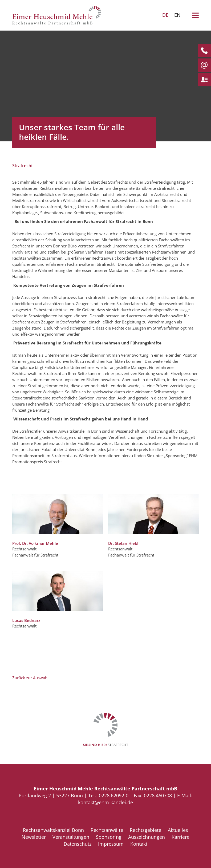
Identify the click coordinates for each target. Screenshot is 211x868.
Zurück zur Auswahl (30, 678)
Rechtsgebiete (145, 830)
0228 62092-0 (114, 795)
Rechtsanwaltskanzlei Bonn (53, 830)
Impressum (111, 844)
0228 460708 (158, 795)
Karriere (180, 837)
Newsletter (34, 837)
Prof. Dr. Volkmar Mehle (35, 543)
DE (165, 15)
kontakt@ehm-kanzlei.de (106, 802)
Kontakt (139, 844)
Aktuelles (178, 830)
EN (177, 15)
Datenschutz (78, 844)
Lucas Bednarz (26, 620)
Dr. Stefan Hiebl (123, 543)
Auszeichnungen (147, 837)
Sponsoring (109, 837)
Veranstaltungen (71, 837)
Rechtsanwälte (107, 830)
